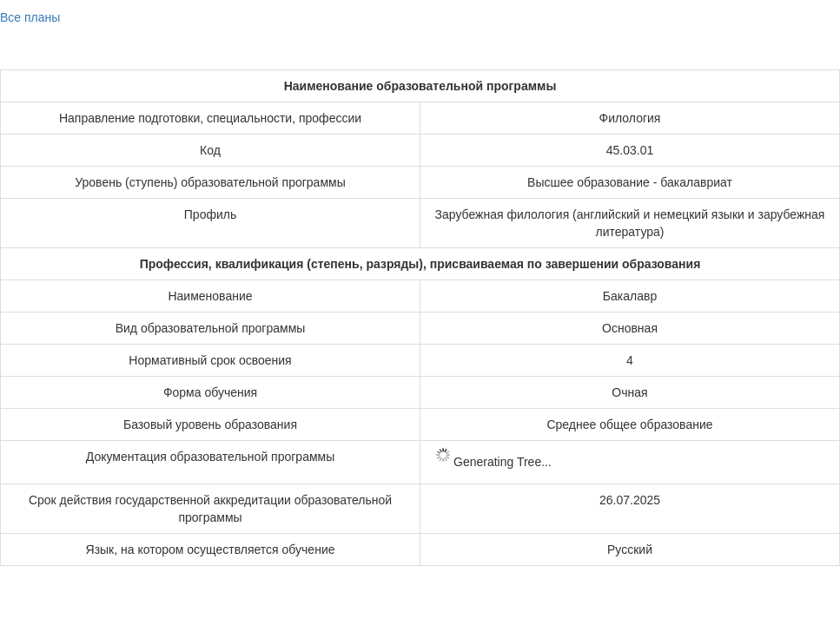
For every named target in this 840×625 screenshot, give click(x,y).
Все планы (30, 17)
